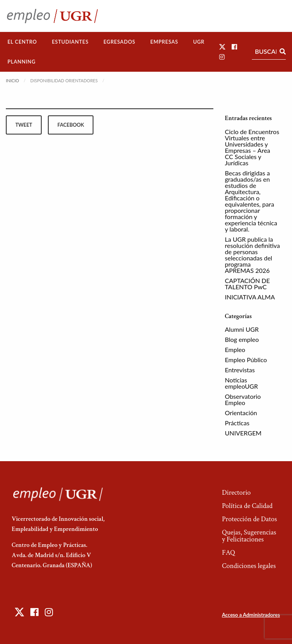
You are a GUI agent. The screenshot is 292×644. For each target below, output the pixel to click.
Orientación (241, 413)
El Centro (22, 42)
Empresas (164, 42)
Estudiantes (70, 42)
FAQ (229, 553)
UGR (199, 42)
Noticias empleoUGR (242, 383)
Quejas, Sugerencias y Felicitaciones (249, 536)
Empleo (235, 349)
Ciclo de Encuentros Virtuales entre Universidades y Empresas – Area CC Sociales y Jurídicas (252, 147)
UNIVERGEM (243, 433)
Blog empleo (242, 339)
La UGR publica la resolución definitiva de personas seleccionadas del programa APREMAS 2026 (252, 255)
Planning (21, 62)
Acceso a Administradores (251, 615)
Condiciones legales (249, 566)
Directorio (236, 493)
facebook (71, 125)
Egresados (120, 42)
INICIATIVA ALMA (250, 297)
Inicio (12, 80)
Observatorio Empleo (243, 399)
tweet (24, 125)
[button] (222, 47)
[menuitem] (22, 42)
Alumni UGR (242, 329)
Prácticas (237, 423)
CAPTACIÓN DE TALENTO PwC (248, 284)
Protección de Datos (249, 519)
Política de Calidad (247, 506)
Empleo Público (246, 360)
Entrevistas (240, 370)
